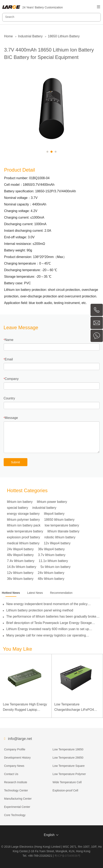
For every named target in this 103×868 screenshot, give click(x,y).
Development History (17, 758)
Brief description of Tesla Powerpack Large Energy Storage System (49, 623)
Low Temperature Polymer (69, 774)
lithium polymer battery (23, 520)
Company (12, 379)
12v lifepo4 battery (57, 543)
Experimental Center (17, 807)
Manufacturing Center (18, 799)
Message (11, 418)
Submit (16, 462)
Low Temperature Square (69, 766)
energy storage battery (23, 514)
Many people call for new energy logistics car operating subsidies (46, 635)
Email (9, 359)
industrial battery (44, 508)
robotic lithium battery (60, 537)
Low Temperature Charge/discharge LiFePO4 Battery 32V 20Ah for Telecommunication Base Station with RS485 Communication (74, 707)
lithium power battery (52, 502)
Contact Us (11, 774)
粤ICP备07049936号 (67, 856)
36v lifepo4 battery (51, 549)
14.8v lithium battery (22, 567)
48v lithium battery (51, 579)
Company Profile (15, 749)
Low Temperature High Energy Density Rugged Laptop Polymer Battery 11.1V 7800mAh (25, 707)
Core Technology (15, 815)
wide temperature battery (25, 531)
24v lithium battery (51, 573)
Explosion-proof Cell (65, 790)
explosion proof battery (24, 537)
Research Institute (16, 782)
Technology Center (16, 790)
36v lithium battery (20, 579)
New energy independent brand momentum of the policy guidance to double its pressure (47, 604)
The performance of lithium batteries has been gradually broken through (52, 617)
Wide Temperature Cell (67, 782)
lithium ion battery (20, 502)
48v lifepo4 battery (20, 555)
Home (8, 36)
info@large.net (20, 739)
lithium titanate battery (63, 531)
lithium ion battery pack (24, 525)
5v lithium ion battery (55, 567)
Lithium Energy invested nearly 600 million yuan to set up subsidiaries (48, 629)
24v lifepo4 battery (20, 549)
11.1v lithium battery (53, 561)
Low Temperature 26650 (68, 758)
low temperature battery (62, 525)
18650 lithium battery (59, 520)
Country (9, 398)
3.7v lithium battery (52, 555)
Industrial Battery (30, 36)
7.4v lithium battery (21, 561)
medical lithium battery (23, 543)
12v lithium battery (20, 573)
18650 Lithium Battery (64, 36)
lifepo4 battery (54, 514)
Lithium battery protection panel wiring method (40, 610)
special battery (17, 508)
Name (9, 340)
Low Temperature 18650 (68, 749)
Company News (14, 766)
